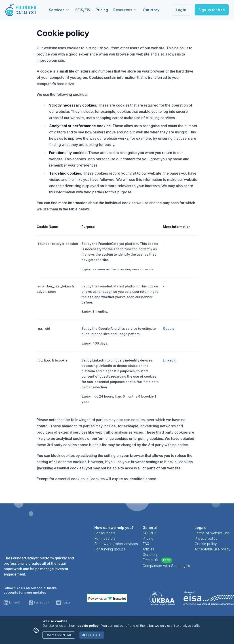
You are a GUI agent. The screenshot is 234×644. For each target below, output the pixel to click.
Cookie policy (206, 544)
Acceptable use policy (213, 549)
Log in (181, 10)
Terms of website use (212, 533)
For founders (105, 533)
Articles (148, 549)
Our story (151, 10)
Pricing (102, 10)
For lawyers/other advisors (116, 544)
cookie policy (88, 626)
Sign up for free (212, 10)
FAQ (146, 544)
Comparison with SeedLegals (166, 566)
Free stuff (157, 560)
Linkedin (170, 360)
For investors (105, 538)
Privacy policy (206, 538)
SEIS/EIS (83, 10)
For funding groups (110, 549)
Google (169, 328)
